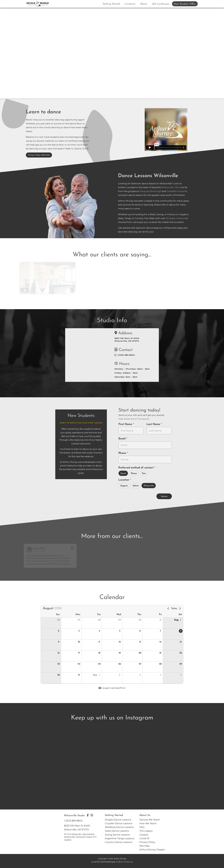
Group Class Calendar (39, 155)
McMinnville (69, 837)
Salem (136, 486)
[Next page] (180, 608)
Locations (130, 4)
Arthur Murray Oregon (152, 850)
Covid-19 (144, 838)
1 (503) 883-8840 (125, 355)
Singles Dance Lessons (118, 820)
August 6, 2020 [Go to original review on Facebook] (43, 551)
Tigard (89, 837)
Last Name (154, 424)
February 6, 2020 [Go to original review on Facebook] (151, 551)
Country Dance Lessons (119, 842)
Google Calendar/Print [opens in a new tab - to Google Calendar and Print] (112, 688)
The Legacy (146, 831)
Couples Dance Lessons (119, 823)
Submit (164, 497)
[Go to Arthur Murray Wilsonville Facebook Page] (88, 815)
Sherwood (80, 837)
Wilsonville (149, 486)
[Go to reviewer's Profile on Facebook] (141, 550)
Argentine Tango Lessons (120, 838)
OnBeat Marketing (124, 862)
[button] (51, 623)
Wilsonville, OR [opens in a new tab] (170, 187)
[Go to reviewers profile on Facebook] (34, 550)
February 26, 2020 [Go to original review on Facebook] (99, 551)
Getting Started (111, 4)
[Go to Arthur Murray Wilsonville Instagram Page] (92, 815)
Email (122, 439)
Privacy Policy (147, 842)
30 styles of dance (175, 218)
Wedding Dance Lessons (119, 827)
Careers (144, 835)
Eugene (124, 486)
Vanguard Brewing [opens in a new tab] (150, 191)
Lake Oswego (88, 834)
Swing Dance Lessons (117, 835)
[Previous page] (168, 608)
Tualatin (68, 840)
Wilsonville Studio (74, 816)
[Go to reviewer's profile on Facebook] (88, 550)
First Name (126, 424)
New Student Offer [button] (185, 4)
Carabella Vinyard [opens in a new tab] (176, 191)
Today (174, 608)
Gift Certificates (161, 4)
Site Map (144, 846)
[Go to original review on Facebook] (77, 548)
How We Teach (148, 823)
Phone (123, 453)
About (144, 4)
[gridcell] (173, 634)
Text (144, 473)
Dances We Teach (150, 820)
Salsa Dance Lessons (117, 831)
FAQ (142, 827)
